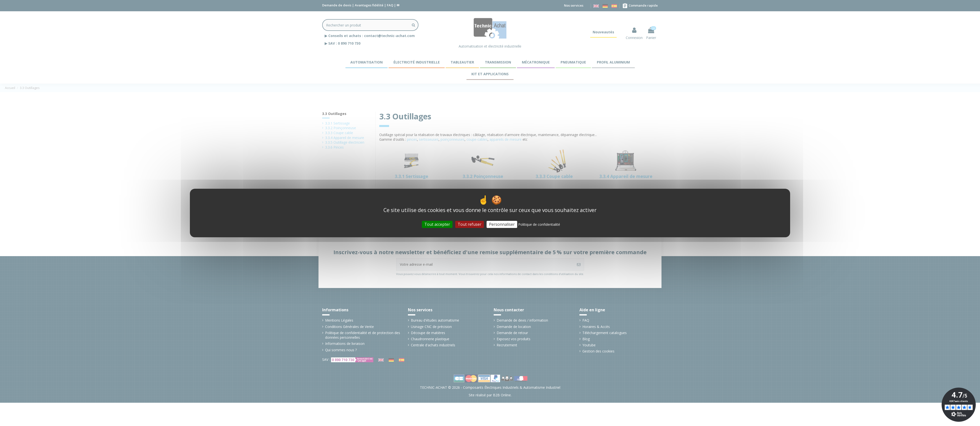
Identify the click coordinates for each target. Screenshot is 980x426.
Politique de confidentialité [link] (539, 224)
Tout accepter (437, 224)
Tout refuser (470, 224)
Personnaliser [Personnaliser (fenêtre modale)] (502, 224)
